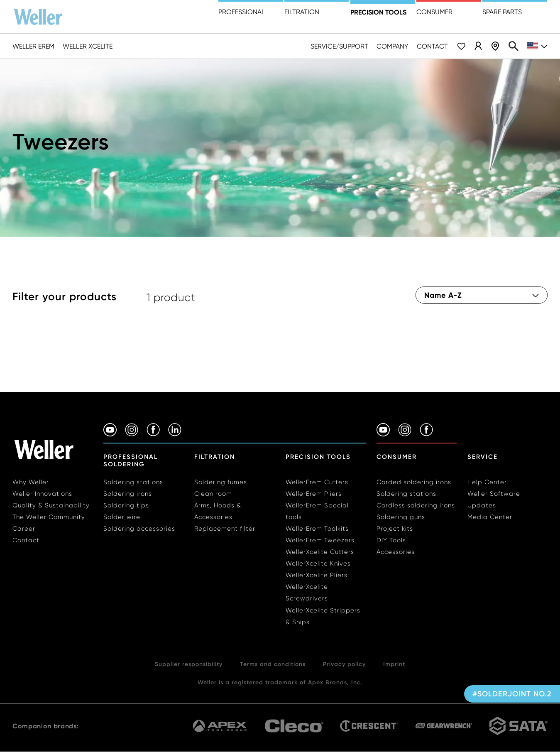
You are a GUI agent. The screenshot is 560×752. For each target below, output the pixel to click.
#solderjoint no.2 (512, 694)
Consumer (434, 12)
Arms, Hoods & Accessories (218, 511)
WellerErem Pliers (314, 494)
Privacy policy (344, 664)
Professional (242, 12)
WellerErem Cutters (317, 482)
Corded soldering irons (414, 482)
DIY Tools (391, 540)
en (537, 46)
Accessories (396, 552)
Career (24, 529)
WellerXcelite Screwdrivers (307, 593)
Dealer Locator (495, 46)
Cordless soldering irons (416, 505)
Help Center (487, 482)
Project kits (395, 529)
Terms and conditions (273, 664)
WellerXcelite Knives (318, 563)
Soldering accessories (139, 529)
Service (483, 457)
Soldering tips (126, 505)
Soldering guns (401, 517)
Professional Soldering (131, 461)
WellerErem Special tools (317, 511)
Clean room (213, 494)
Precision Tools (318, 457)
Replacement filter (225, 529)
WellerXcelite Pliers (317, 575)
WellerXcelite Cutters (320, 552)
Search (514, 46)
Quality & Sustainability (51, 505)
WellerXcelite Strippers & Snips (323, 616)
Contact (432, 46)
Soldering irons (128, 494)
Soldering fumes (221, 482)
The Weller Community (49, 517)
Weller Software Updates (494, 500)
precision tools (378, 12)
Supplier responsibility (189, 664)
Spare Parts (502, 12)
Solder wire (122, 517)
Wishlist (461, 46)
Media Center (490, 517)
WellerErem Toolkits (317, 529)
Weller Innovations (42, 494)
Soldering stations (133, 482)
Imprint (394, 664)
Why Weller (31, 482)
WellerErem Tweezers (320, 540)
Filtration (302, 12)
